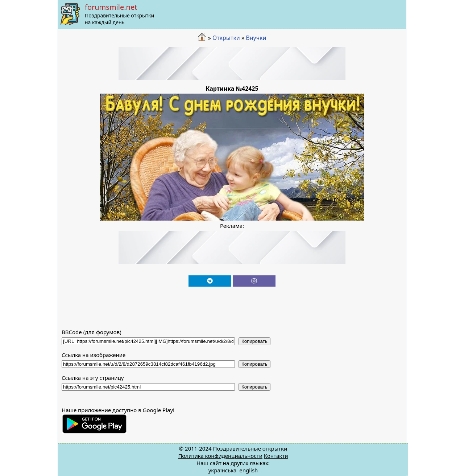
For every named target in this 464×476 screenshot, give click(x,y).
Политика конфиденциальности (220, 456)
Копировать (254, 341)
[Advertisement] (232, 63)
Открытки (226, 38)
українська (223, 470)
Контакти (276, 456)
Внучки (256, 38)
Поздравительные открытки (250, 448)
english (248, 470)
